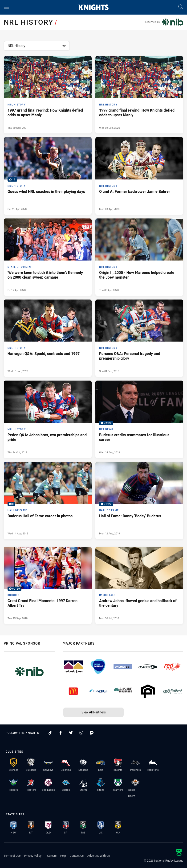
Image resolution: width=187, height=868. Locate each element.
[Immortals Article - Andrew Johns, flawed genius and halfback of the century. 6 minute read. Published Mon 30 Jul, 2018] (139, 585)
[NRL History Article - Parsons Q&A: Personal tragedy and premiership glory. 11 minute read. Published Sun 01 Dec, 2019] (139, 338)
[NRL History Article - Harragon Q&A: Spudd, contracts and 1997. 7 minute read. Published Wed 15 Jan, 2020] (48, 338)
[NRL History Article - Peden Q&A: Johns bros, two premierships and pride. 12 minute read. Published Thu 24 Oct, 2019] (48, 419)
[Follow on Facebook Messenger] (92, 733)
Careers (52, 856)
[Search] (181, 7)
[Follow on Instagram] (81, 733)
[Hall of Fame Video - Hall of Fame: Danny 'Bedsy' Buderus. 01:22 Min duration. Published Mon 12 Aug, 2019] (139, 500)
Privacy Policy (33, 856)
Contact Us (77, 856)
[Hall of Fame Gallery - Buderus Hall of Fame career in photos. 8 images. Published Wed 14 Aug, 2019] (48, 500)
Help (63, 856)
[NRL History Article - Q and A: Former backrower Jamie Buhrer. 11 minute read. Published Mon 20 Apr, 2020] (139, 176)
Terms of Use (12, 856)
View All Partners (94, 712)
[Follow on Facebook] (61, 733)
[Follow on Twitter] (71, 733)
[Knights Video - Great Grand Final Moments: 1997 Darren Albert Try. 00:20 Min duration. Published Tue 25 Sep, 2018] (48, 585)
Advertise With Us (99, 856)
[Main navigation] (6, 7)
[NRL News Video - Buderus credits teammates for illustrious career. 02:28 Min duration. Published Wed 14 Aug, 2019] (139, 419)
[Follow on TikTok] (50, 733)
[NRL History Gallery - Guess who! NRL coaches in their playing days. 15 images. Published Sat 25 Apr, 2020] (48, 176)
